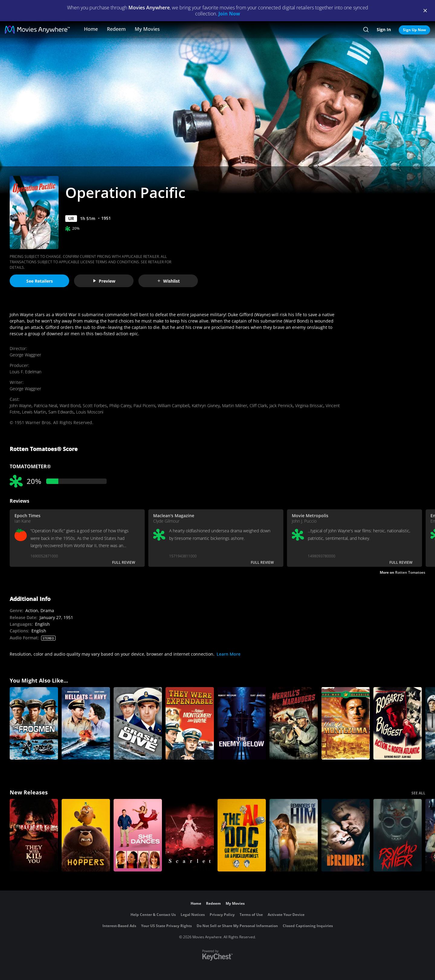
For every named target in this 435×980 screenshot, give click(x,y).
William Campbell (174, 406)
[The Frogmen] (34, 723)
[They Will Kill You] (34, 835)
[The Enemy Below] (242, 723)
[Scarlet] (190, 835)
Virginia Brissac (309, 406)
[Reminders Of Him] (294, 835)
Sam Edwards (61, 412)
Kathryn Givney (206, 406)
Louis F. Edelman (26, 372)
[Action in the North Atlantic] (398, 723)
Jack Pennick (281, 406)
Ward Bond (70, 406)
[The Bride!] (346, 835)
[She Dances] (138, 835)
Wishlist (168, 281)
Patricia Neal (45, 406)
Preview (104, 281)
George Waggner (25, 355)
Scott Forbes (95, 406)
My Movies (147, 29)
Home (91, 29)
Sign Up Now (414, 30)
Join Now (229, 14)
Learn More (229, 654)
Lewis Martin (34, 412)
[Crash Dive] (138, 723)
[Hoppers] (86, 835)
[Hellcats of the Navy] (86, 723)
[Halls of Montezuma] (346, 723)
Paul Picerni (144, 406)
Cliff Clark (258, 406)
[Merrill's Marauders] (294, 723)
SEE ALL (418, 793)
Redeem (116, 29)
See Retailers (40, 281)
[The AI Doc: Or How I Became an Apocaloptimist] (242, 835)
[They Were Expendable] (190, 723)
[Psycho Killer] (398, 835)
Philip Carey (120, 406)
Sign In (384, 29)
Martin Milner (235, 406)
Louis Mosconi (90, 412)
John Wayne (21, 406)
